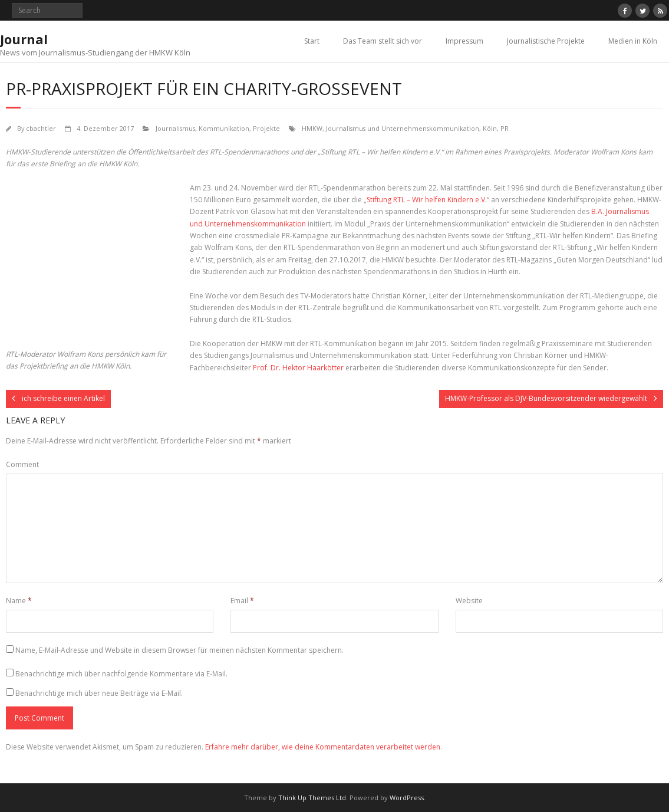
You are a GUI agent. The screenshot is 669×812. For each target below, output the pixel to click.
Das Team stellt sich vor (383, 41)
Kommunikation (224, 128)
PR (505, 128)
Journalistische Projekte (546, 41)
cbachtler (41, 128)
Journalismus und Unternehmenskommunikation (403, 128)
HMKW (312, 128)
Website (469, 601)
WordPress (407, 798)
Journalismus (175, 128)
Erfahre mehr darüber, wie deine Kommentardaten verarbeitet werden (323, 747)
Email (242, 601)
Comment (22, 464)
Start (312, 41)
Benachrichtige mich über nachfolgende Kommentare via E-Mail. (121, 674)
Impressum (464, 41)
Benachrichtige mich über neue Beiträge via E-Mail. (99, 693)
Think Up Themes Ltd (312, 798)
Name (19, 601)
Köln (490, 128)
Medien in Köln (633, 41)
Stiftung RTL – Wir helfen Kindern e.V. (427, 200)
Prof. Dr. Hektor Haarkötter (298, 368)
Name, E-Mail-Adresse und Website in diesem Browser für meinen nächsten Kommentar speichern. (179, 650)
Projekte (266, 128)
